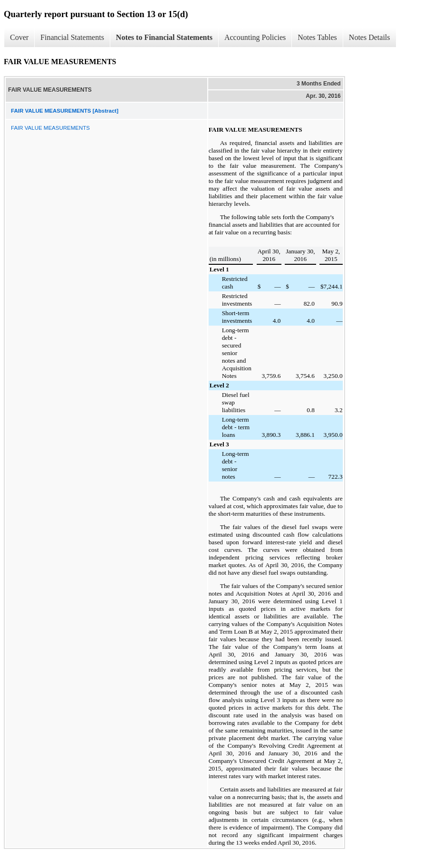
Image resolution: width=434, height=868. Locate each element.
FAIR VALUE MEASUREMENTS (50, 128)
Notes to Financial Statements (164, 37)
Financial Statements (72, 37)
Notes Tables (317, 37)
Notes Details (370, 37)
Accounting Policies (255, 37)
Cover (19, 37)
